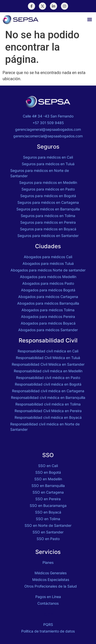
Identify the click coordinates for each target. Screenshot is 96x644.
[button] (90, 19)
